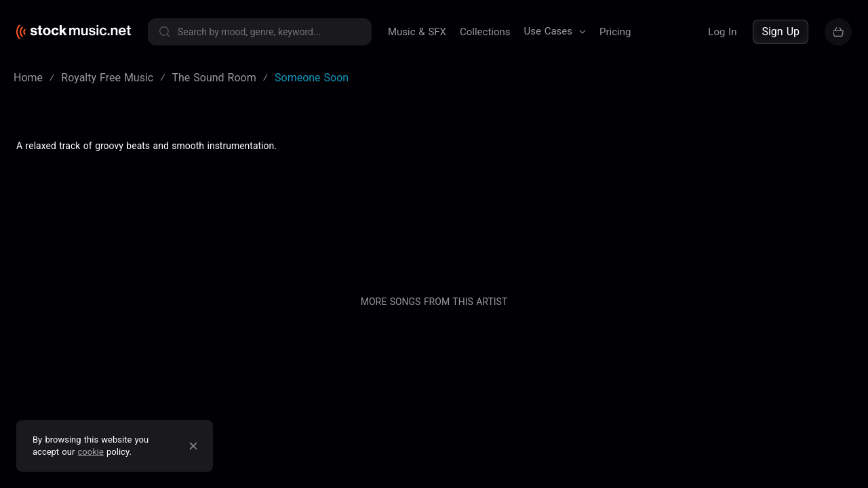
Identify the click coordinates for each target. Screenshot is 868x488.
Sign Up (781, 32)
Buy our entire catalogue (692, 171)
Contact (602, 171)
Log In (722, 32)
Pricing (615, 32)
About (414, 171)
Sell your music (808, 171)
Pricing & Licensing (525, 171)
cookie (91, 452)
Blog (454, 171)
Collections (485, 32)
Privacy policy (237, 171)
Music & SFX (417, 32)
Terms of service (152, 171)
